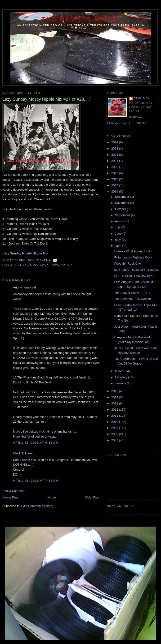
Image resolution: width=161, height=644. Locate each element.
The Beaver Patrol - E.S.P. (132, 293)
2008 (115, 434)
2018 (115, 179)
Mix (70, 265)
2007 (115, 440)
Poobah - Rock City (127, 264)
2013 (115, 403)
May (118, 240)
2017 (115, 185)
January (121, 383)
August (120, 221)
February (122, 377)
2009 (115, 428)
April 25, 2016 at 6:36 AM (36, 443)
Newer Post (10, 497)
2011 (115, 416)
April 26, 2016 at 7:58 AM (36, 481)
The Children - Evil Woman (132, 299)
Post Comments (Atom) (37, 506)
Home (52, 497)
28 (29, 265)
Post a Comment (14, 491)
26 (20, 265)
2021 (115, 161)
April (119, 246)
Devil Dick (41, 265)
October (121, 209)
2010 (115, 422)
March (120, 371)
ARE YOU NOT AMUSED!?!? (134, 276)
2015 (115, 391)
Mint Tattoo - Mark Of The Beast (136, 270)
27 (25, 265)
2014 (115, 397)
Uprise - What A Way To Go (133, 251)
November (123, 203)
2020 (115, 167)
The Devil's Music (81, 19)
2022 (115, 155)
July (118, 227)
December (123, 197)
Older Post (92, 497)
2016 (115, 191)
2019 (115, 173)
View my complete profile (127, 123)
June (119, 234)
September (123, 215)
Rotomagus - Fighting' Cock (133, 257)
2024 (115, 142)
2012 (115, 410)
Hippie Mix (58, 265)
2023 (115, 148)
